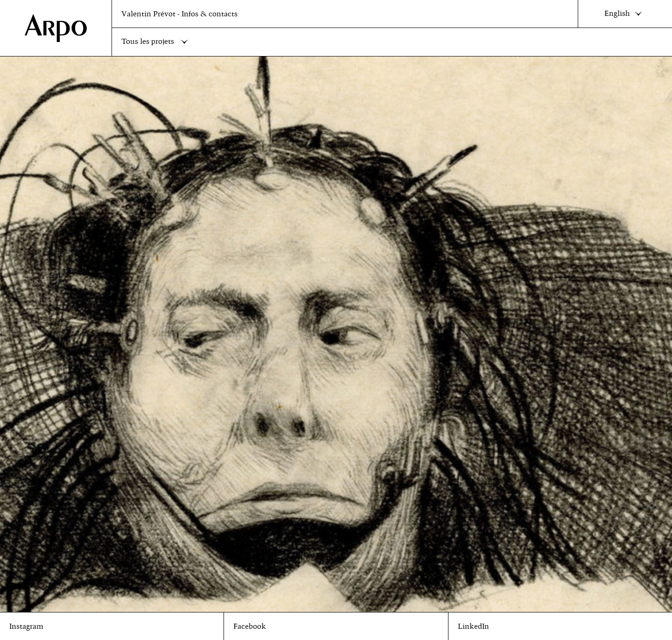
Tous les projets (157, 42)
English (625, 14)
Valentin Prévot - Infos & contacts (179, 14)
